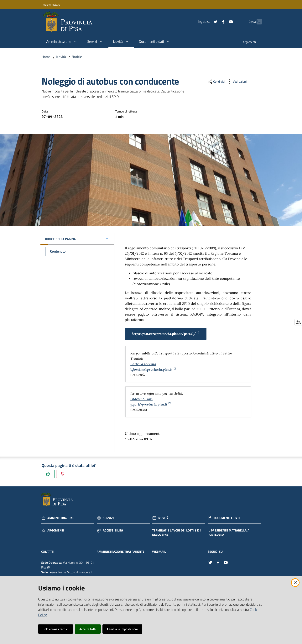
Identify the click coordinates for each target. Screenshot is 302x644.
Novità (61, 57)
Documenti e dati (227, 518)
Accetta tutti (88, 629)
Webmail (161, 552)
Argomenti (56, 530)
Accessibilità (113, 530)
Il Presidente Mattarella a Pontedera (229, 533)
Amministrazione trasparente (122, 552)
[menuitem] (249, 42)
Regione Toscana (51, 5)
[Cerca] (258, 22)
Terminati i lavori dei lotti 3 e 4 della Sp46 (177, 533)
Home (46, 57)
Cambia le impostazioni (122, 629)
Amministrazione (61, 518)
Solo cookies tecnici (56, 629)
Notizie (77, 57)
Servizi (108, 518)
